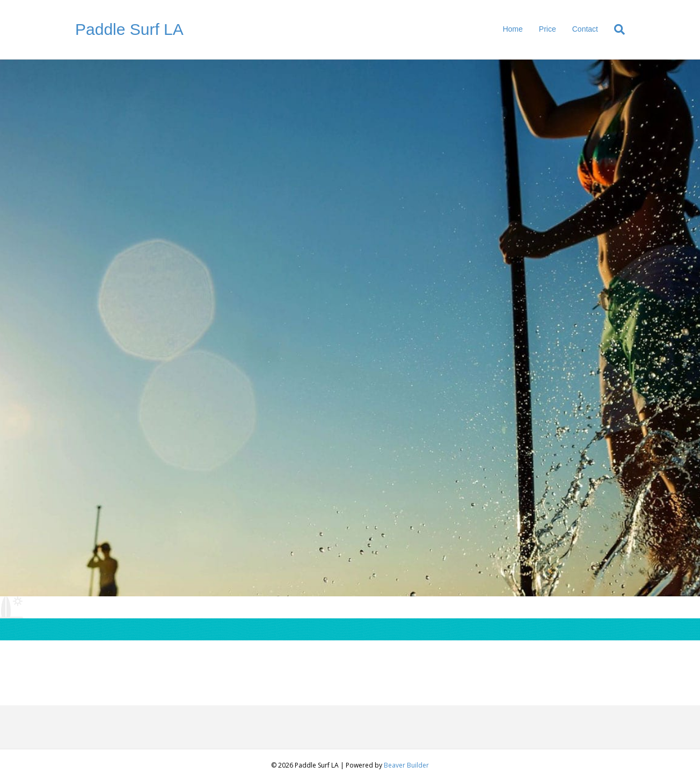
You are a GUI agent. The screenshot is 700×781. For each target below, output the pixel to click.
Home (512, 29)
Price (548, 29)
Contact (585, 29)
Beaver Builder (406, 765)
